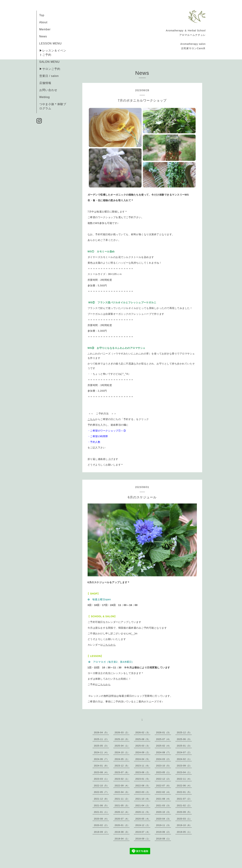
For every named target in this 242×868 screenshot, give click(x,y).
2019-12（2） (143, 825)
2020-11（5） (143, 812)
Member (45, 29)
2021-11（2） (122, 799)
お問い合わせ (48, 90)
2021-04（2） (143, 806)
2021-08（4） (164, 799)
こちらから (109, 645)
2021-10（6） (143, 799)
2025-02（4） (164, 746)
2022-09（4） (122, 786)
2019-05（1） (184, 832)
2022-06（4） (184, 786)
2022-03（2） (143, 792)
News (43, 36)
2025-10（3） (122, 739)
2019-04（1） (122, 839)
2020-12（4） (122, 812)
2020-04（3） (164, 819)
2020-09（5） (184, 812)
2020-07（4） (122, 819)
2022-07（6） (164, 786)
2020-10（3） (164, 812)
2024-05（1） (122, 759)
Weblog (45, 97)
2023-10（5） (164, 766)
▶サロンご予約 (50, 69)
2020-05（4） (143, 819)
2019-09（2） (101, 832)
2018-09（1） (143, 839)
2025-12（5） (184, 733)
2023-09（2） (184, 766)
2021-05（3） (122, 806)
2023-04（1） (184, 772)
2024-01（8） (101, 766)
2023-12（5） (122, 766)
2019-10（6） (184, 825)
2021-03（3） (164, 806)
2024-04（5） (143, 759)
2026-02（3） (143, 733)
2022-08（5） (143, 786)
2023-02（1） (122, 779)
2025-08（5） (143, 739)
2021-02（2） (184, 806)
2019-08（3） (122, 832)
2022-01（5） (184, 792)
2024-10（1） (122, 752)
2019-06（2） (164, 832)
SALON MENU (50, 62)
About (43, 22)
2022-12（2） (164, 779)
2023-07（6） (122, 772)
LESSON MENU (50, 43)
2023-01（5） (143, 779)
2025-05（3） (101, 746)
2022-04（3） (122, 792)
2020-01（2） (122, 825)
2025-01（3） (184, 746)
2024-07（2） (184, 752)
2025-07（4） (164, 739)
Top (42, 15)
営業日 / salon (49, 76)
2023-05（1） (164, 772)
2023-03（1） (101, 779)
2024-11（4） (101, 752)
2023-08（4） (101, 772)
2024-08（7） (164, 752)
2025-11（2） (101, 739)
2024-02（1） (184, 759)
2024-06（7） (101, 759)
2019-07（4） (143, 832)
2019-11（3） (164, 825)
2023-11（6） (143, 766)
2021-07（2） (184, 799)
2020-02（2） (101, 825)
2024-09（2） (143, 752)
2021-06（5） (101, 806)
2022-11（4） (184, 779)
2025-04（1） (122, 746)
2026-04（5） (101, 733)
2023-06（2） (143, 772)
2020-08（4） (101, 819)
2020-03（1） (184, 819)
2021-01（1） (101, 812)
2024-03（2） (164, 759)
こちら (91, 419)
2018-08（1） (164, 839)
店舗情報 (45, 83)
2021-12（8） (101, 799)
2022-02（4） (164, 792)
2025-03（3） (143, 746)
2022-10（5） (101, 786)
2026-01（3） (164, 733)
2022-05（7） (101, 792)
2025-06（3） (184, 739)
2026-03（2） (122, 733)
